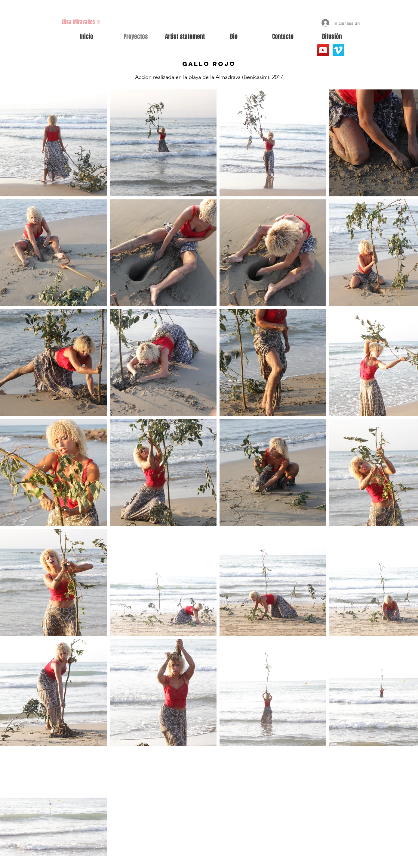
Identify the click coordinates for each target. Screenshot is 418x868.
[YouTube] (323, 50)
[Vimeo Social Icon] (338, 50)
